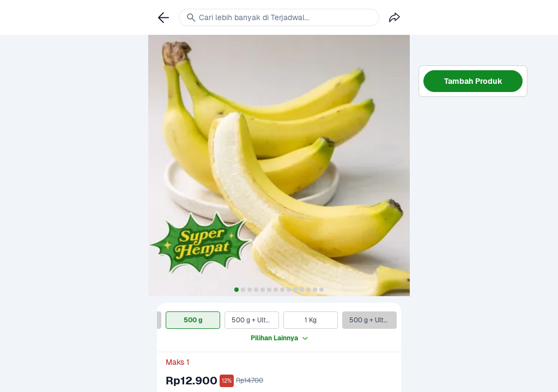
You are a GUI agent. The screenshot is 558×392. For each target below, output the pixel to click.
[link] (163, 17)
